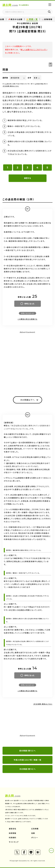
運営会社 (13, 829)
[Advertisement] (28, 361)
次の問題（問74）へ (28, 769)
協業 (33, 833)
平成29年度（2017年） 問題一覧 (28, 760)
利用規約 (13, 838)
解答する (28, 178)
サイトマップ (14, 842)
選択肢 (5, 78)
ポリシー (35, 838)
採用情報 (13, 833)
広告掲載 (35, 829)
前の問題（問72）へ (28, 751)
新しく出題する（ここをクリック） (34, 50)
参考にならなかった (27, 313)
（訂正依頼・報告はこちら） (11, 86)
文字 (30, 78)
